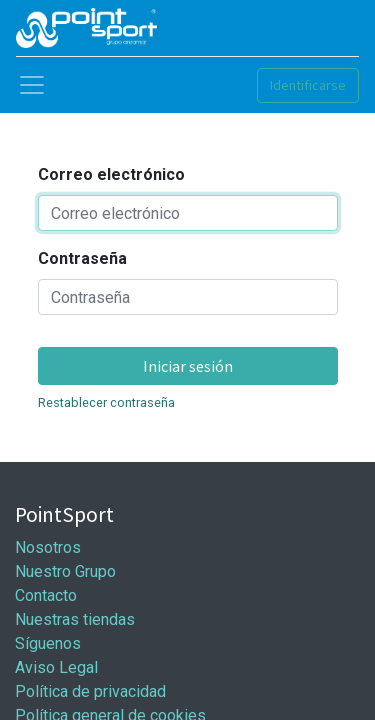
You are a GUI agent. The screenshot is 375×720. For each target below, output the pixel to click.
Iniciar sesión (188, 366)
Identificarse (308, 85)
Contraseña (82, 258)
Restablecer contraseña (106, 402)
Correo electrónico (111, 174)
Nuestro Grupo (65, 571)
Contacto (46, 595)
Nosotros (48, 547)
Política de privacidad (90, 691)
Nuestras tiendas (75, 619)
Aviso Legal (56, 667)
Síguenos (48, 643)
